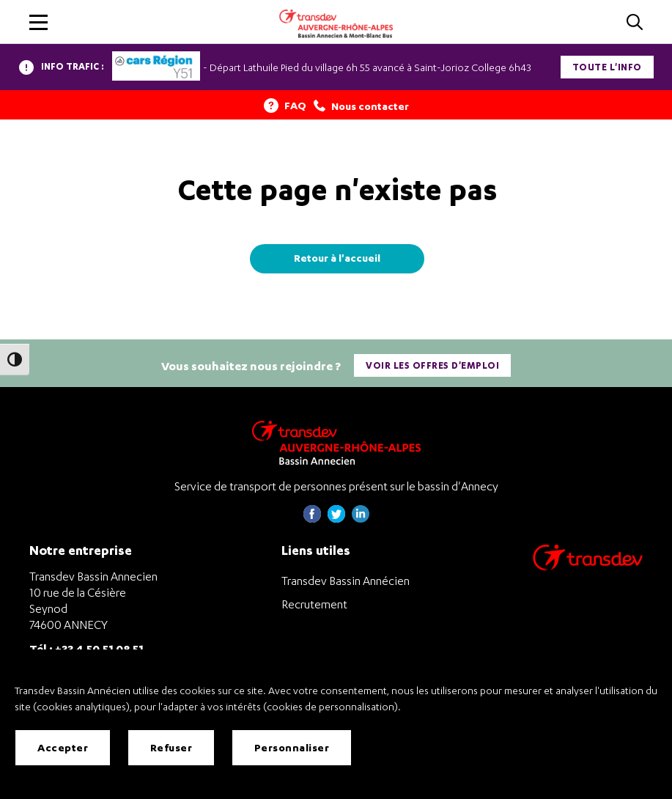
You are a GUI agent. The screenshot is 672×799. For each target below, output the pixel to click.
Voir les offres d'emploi (432, 365)
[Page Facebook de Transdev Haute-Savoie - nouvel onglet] (312, 519)
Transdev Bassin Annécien (346, 581)
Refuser (171, 747)
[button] (38, 22)
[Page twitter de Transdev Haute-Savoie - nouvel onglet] (336, 519)
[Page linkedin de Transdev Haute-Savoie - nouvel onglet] (361, 519)
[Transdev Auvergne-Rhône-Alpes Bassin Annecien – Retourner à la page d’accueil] (336, 442)
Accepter (63, 747)
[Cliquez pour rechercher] (635, 23)
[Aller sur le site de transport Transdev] (588, 567)
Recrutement (314, 604)
